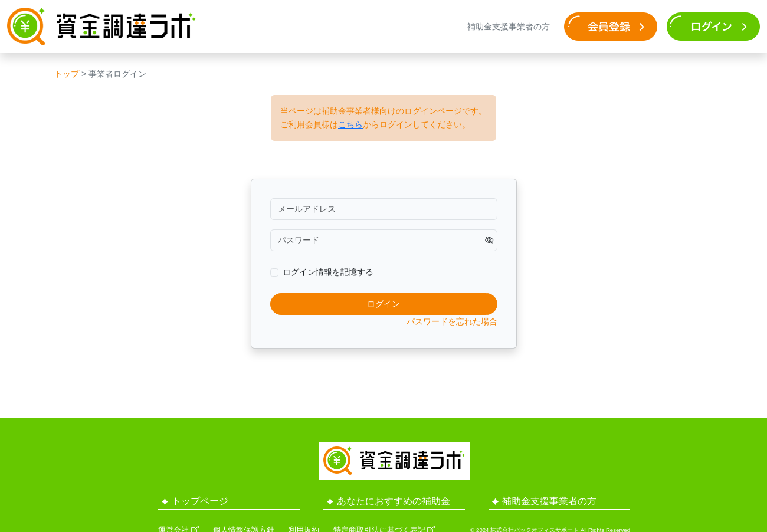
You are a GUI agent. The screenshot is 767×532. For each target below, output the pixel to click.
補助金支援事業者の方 (509, 27)
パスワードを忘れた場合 (452, 321)
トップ (67, 74)
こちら (350, 124)
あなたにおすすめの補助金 (389, 501)
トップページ (195, 501)
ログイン (383, 304)
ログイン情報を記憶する (328, 272)
